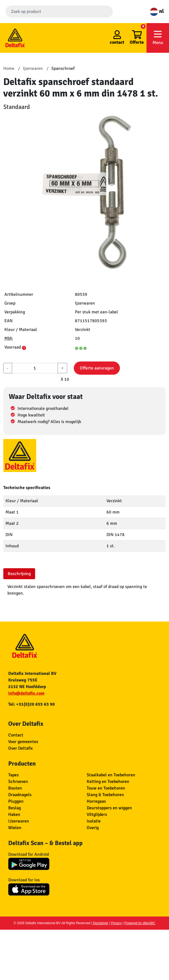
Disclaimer (101, 923)
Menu (158, 38)
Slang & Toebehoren (105, 795)
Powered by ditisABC (140, 923)
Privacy (116, 923)
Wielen (15, 828)
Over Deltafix (20, 748)
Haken (14, 815)
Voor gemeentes (23, 742)
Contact (16, 735)
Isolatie (94, 821)
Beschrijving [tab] (19, 574)
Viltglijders (97, 815)
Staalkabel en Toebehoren (111, 775)
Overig (93, 828)
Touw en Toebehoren (106, 788)
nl (157, 11)
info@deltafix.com (26, 693)
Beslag (15, 808)
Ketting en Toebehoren (108, 782)
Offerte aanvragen (97, 368)
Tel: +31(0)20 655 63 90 (32, 704)
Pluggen (16, 801)
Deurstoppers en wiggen (109, 808)
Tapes (13, 775)
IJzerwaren (19, 821)
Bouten (15, 788)
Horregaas (96, 801)
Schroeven (18, 782)
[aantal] (35, 368)
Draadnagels (20, 795)
